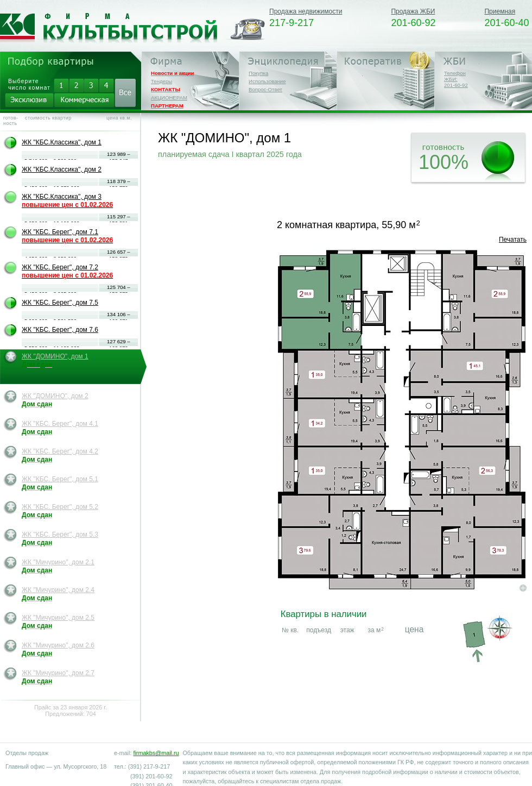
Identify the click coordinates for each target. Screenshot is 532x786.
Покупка (258, 73)
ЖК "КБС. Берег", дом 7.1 (67, 236)
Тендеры (161, 81)
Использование (267, 81)
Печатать (513, 240)
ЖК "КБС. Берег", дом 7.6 (60, 330)
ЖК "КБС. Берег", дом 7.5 (60, 303)
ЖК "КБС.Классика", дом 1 (62, 142)
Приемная (500, 11)
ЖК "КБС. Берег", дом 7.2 (67, 271)
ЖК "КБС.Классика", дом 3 (67, 201)
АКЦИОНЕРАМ (169, 98)
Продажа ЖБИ (413, 11)
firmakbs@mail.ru (156, 753)
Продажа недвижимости (306, 11)
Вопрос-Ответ (265, 89)
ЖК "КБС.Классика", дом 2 (62, 169)
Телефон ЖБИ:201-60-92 (456, 79)
